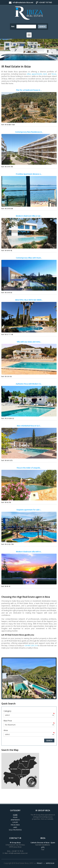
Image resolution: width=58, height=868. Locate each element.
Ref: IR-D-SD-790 (7, 544)
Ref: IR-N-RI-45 (7, 250)
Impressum (50, 863)
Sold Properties (15, 830)
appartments (37, 74)
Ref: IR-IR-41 (6, 586)
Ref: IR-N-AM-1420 (8, 125)
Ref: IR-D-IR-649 (7, 209)
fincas (54, 74)
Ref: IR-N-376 (6, 502)
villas (29, 74)
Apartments (15, 820)
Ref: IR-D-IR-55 (7, 292)
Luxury (15, 822)
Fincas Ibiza (15, 825)
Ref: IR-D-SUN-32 (8, 418)
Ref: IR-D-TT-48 (7, 334)
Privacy (40, 863)
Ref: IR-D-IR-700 (7, 167)
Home (15, 815)
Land (15, 827)
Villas (15, 817)
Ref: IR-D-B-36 (6, 376)
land (45, 74)
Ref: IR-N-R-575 (7, 460)
